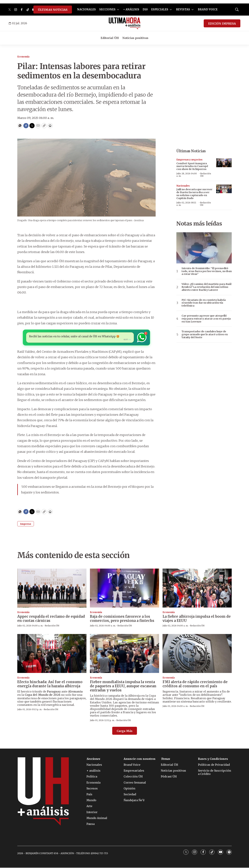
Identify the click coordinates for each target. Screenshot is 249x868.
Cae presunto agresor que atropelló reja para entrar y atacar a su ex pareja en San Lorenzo (206, 319)
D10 (145, 9)
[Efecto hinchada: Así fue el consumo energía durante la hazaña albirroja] (52, 654)
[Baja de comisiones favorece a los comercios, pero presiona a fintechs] (124, 589)
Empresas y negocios (189, 160)
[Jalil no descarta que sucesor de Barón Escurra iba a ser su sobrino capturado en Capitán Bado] (224, 189)
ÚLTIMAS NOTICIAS (53, 10)
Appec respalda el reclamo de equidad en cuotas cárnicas (51, 619)
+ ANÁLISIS (131, 9)
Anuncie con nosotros (140, 759)
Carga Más (125, 731)
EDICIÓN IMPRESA (222, 24)
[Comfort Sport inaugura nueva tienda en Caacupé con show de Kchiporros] (224, 163)
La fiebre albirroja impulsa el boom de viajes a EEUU (197, 619)
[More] (118, 10)
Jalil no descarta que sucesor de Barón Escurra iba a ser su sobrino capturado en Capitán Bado (194, 194)
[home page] (125, 23)
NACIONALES (86, 9)
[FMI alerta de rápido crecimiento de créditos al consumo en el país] (197, 654)
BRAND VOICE (208, 9)
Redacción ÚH (206, 175)
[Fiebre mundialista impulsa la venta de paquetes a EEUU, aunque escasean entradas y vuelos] (124, 654)
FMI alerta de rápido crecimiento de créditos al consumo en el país (195, 684)
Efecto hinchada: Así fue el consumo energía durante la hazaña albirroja (50, 684)
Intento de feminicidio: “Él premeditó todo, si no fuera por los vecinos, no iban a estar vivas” (207, 271)
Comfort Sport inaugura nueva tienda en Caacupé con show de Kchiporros (192, 166)
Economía (23, 57)
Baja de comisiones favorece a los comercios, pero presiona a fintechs (122, 619)
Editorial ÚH (110, 38)
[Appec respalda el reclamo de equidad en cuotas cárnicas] (52, 589)
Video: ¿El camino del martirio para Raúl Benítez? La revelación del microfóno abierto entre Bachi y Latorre (206, 287)
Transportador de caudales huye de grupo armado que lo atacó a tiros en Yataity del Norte (205, 334)
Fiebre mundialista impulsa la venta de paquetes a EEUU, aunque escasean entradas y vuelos (123, 687)
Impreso (26, 524)
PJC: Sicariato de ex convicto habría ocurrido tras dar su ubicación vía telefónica (204, 303)
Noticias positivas (135, 38)
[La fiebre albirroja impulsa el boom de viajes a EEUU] (197, 589)
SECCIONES (107, 9)
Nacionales (183, 186)
